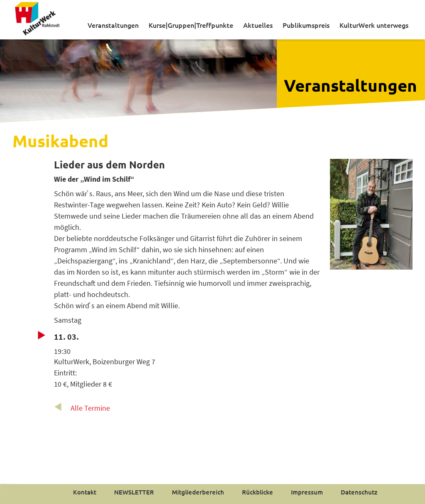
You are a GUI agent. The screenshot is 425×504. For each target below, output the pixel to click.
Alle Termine (90, 408)
